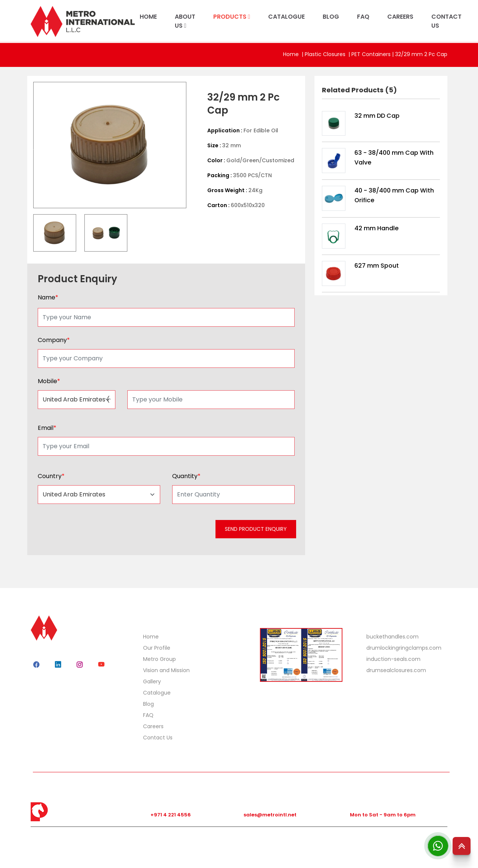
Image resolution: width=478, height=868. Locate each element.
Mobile (49, 381)
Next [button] (192, 145)
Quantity (186, 476)
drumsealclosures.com (396, 670)
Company (54, 340)
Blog (148, 704)
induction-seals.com (393, 659)
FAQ (363, 17)
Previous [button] (28, 145)
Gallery (152, 681)
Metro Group (159, 659)
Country (51, 476)
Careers (153, 726)
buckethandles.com (392, 637)
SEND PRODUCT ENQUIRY (256, 529)
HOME (148, 17)
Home (291, 54)
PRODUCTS (232, 17)
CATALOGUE (286, 17)
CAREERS (400, 17)
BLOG (331, 17)
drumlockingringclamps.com (404, 648)
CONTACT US (446, 21)
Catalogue (157, 693)
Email (47, 428)
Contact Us (158, 738)
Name (48, 297)
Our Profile (157, 648)
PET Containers (371, 54)
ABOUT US (185, 21)
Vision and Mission (166, 670)
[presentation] (93, 532)
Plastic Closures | (328, 54)
